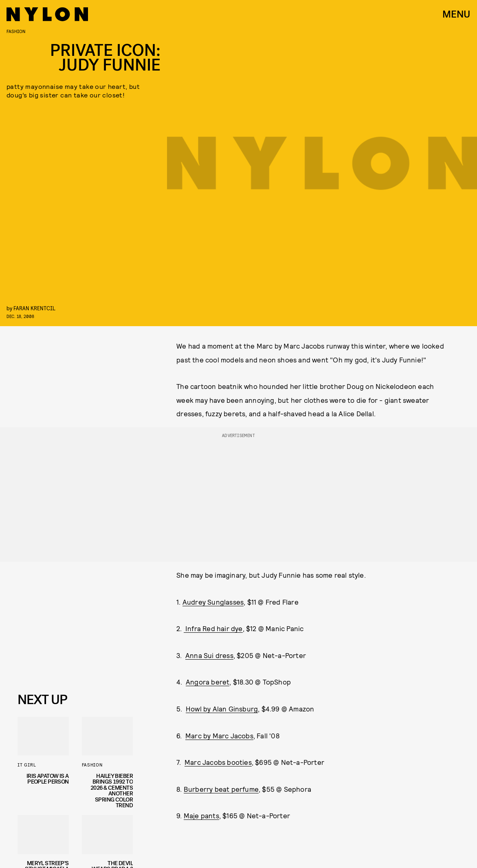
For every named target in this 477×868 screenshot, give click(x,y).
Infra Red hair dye (213, 628)
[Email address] (75, 625)
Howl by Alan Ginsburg (222, 709)
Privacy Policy (58, 671)
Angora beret (208, 682)
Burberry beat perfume (221, 789)
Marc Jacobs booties (218, 762)
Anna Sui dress (209, 655)
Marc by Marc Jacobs (219, 735)
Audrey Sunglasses (213, 602)
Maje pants (201, 815)
